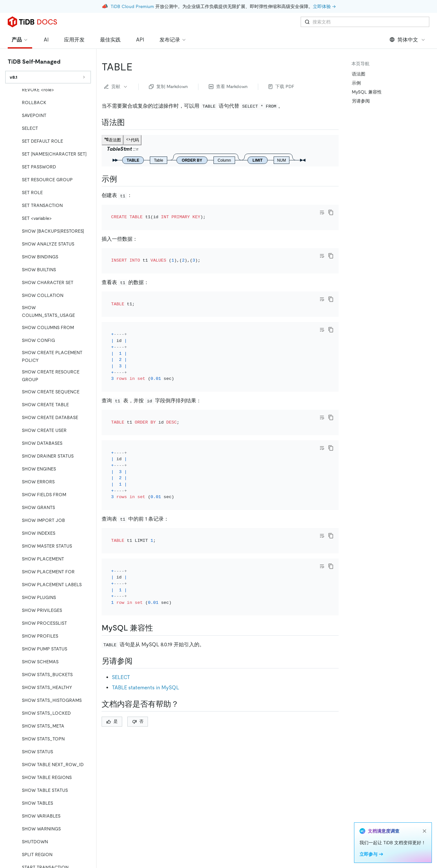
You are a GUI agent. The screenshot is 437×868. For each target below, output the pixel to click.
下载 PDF (281, 86)
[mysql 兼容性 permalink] (158, 628)
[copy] (331, 212)
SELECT (121, 677)
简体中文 (408, 40)
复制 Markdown (168, 86)
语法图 (359, 74)
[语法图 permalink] (130, 122)
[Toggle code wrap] (322, 212)
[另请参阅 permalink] (138, 661)
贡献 (116, 86)
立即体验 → (324, 6)
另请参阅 (361, 101)
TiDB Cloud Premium (132, 6)
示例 (356, 83)
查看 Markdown (228, 86)
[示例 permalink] (122, 179)
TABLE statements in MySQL (146, 688)
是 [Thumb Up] (112, 721)
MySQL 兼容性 (367, 92)
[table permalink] (138, 67)
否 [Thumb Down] (138, 721)
